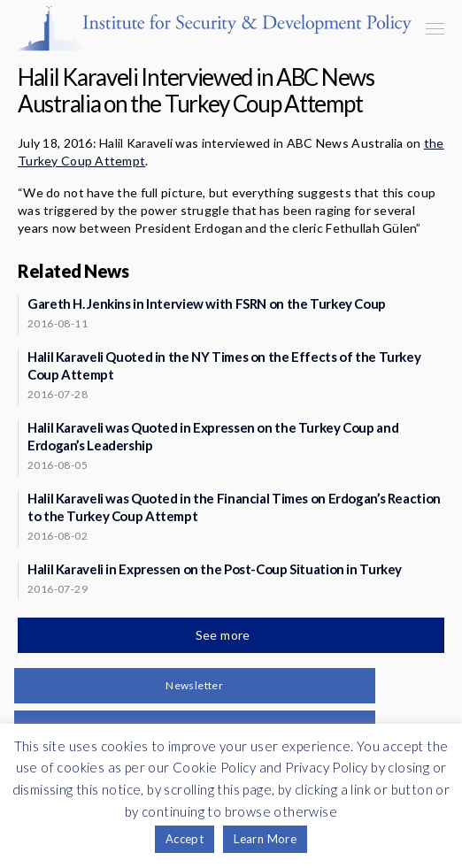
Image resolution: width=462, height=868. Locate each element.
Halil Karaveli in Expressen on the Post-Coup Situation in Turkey (215, 569)
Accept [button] (185, 839)
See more (225, 635)
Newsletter (194, 685)
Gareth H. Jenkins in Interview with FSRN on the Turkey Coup (207, 303)
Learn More (265, 839)
